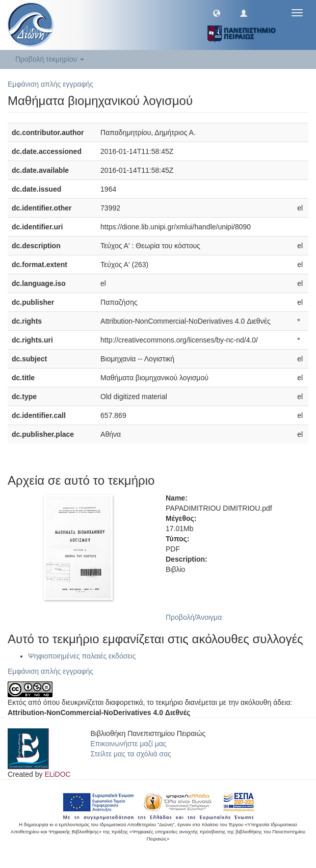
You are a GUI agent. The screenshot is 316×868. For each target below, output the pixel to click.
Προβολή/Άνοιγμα (194, 617)
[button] (217, 13)
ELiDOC (57, 774)
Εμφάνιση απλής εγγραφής (50, 84)
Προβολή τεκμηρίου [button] (50, 59)
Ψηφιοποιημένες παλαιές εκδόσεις (82, 656)
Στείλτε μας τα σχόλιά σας (131, 754)
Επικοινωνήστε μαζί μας (129, 744)
